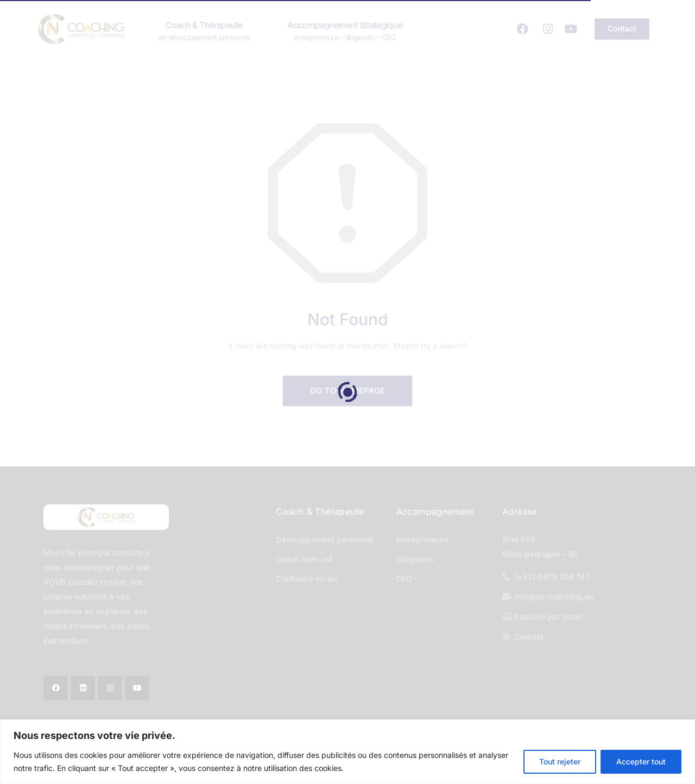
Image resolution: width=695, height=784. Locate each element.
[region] (347, 752)
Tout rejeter (560, 761)
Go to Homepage (347, 391)
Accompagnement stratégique (345, 30)
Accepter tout (641, 761)
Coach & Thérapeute (204, 30)
